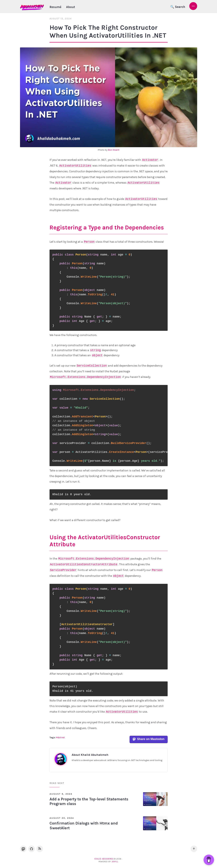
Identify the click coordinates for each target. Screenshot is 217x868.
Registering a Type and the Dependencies (107, 227)
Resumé (55, 7)
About (71, 7)
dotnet (61, 737)
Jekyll (115, 862)
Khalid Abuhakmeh (104, 859)
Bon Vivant (114, 150)
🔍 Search (178, 7)
